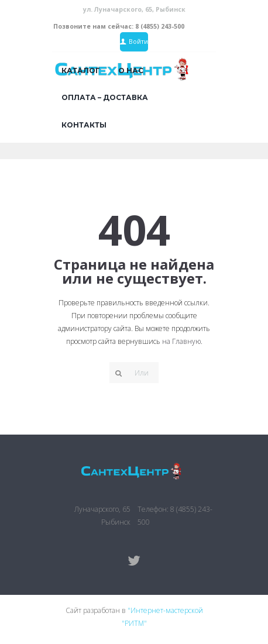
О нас (131, 70)
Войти (138, 42)
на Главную (181, 341)
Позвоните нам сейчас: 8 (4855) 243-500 (119, 26)
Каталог (81, 70)
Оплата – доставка (105, 97)
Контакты (84, 125)
